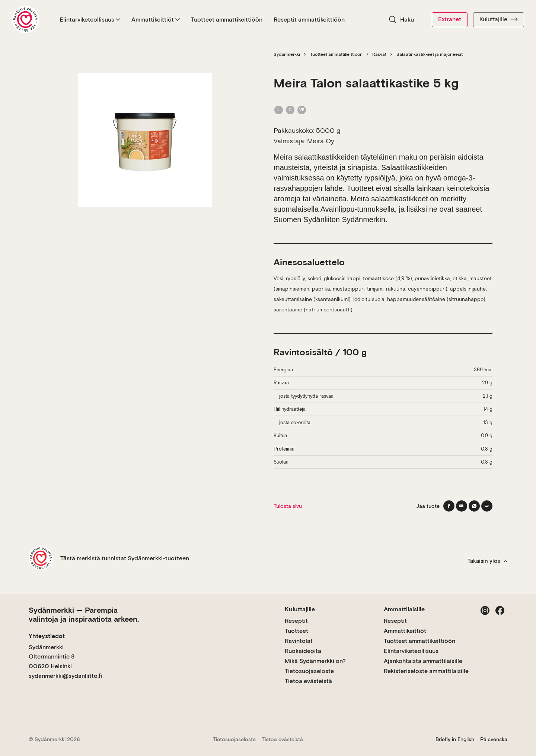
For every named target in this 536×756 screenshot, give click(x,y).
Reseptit (296, 621)
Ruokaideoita (303, 651)
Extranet (450, 19)
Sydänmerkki (287, 54)
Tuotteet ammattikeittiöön (227, 20)
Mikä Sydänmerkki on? (315, 661)
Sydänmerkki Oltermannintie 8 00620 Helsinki (52, 657)
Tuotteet (296, 631)
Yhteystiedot (47, 636)
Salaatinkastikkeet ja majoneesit (430, 54)
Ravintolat (299, 641)
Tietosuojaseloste (309, 671)
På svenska (494, 739)
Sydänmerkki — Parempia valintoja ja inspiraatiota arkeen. (84, 615)
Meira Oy (321, 141)
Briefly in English (455, 739)
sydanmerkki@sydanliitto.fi (65, 676)
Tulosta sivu (288, 506)
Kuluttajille (499, 19)
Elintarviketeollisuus (90, 20)
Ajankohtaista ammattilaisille (423, 661)
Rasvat (379, 54)
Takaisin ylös (487, 561)
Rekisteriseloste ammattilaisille (426, 671)
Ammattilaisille (404, 609)
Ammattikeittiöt (156, 20)
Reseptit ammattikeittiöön (309, 20)
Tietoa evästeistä (308, 681)
